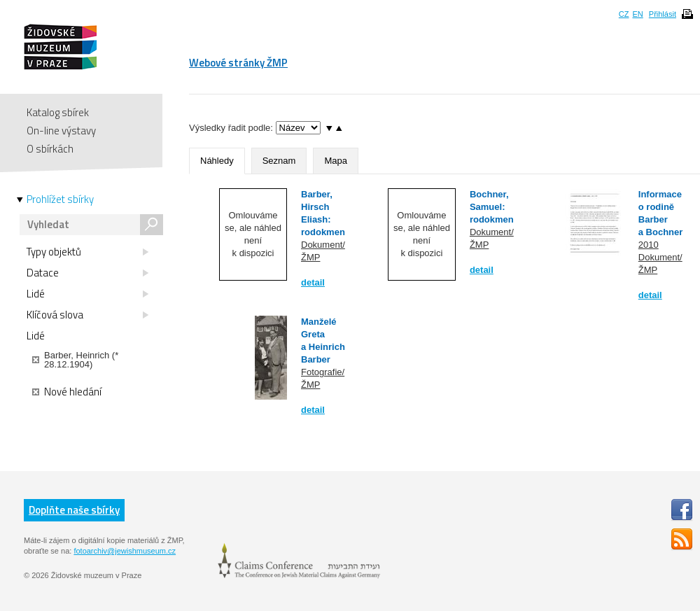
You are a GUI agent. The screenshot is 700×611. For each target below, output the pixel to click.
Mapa (336, 161)
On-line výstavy (61, 131)
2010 (649, 245)
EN (637, 14)
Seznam (279, 161)
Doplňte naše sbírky (74, 510)
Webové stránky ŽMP (238, 63)
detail (313, 282)
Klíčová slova (87, 315)
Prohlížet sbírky (60, 199)
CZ (624, 14)
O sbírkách (50, 149)
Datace (87, 273)
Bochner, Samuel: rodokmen (492, 207)
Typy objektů (87, 252)
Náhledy (217, 161)
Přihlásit (663, 14)
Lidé (87, 294)
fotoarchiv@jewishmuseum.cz (125, 551)
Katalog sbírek (58, 112)
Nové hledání (67, 392)
